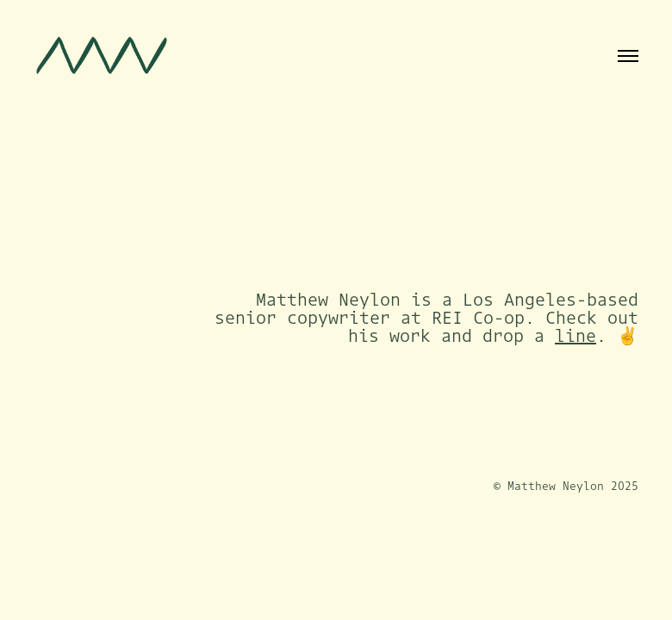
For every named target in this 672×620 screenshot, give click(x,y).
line (576, 335)
